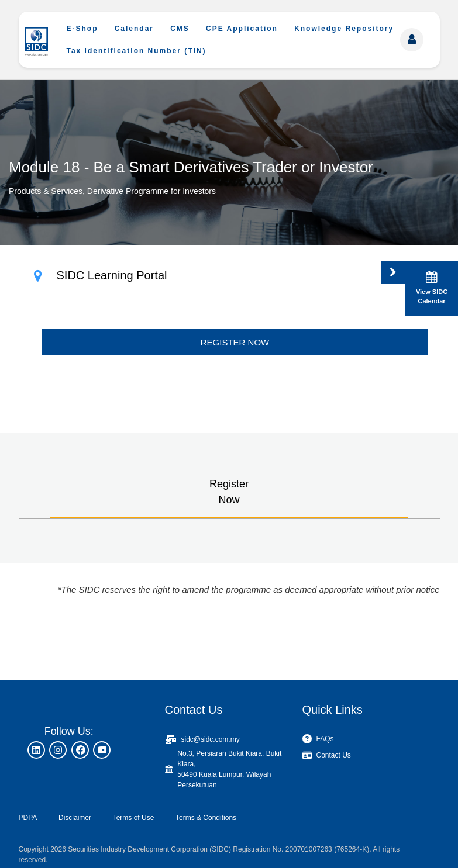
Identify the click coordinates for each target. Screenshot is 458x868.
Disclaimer (75, 818)
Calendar (134, 29)
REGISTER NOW (235, 342)
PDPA (28, 818)
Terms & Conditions (206, 818)
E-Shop (82, 29)
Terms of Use (134, 818)
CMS (180, 29)
